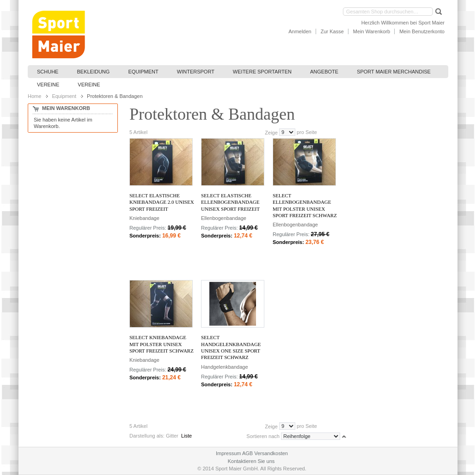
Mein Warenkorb (372, 31)
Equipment (64, 96)
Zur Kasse (332, 31)
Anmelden (300, 31)
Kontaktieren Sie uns (251, 461)
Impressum (228, 453)
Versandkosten (271, 453)
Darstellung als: (147, 436)
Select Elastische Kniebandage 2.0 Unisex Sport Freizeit (162, 202)
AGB (247, 453)
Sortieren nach (263, 436)
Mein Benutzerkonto (422, 31)
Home (34, 96)
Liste (186, 436)
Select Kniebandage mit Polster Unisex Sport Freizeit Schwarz (162, 344)
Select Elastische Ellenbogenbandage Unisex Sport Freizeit (230, 202)
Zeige (271, 132)
